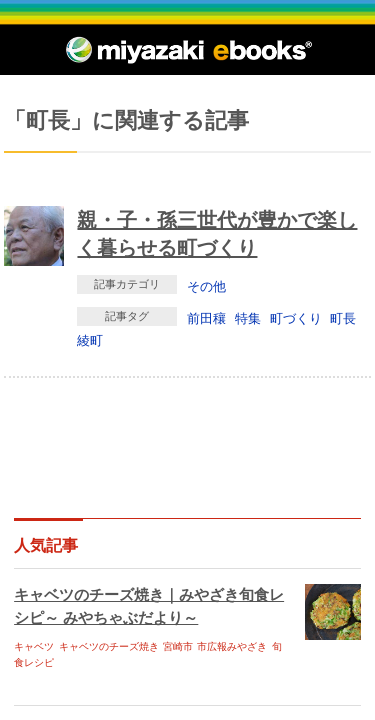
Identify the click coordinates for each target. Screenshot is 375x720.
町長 (343, 318)
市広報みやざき (232, 646)
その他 (206, 286)
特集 (248, 318)
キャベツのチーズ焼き (109, 646)
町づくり (296, 318)
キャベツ (34, 646)
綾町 (90, 340)
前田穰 (206, 318)
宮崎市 (178, 646)
